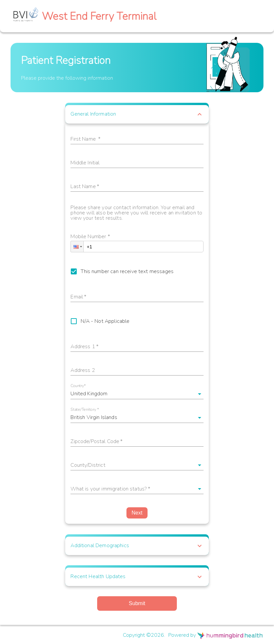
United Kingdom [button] (89, 394)
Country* (78, 386)
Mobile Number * (90, 237)
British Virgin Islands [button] (94, 417)
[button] (137, 114)
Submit (137, 603)
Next (137, 513)
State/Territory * (85, 410)
